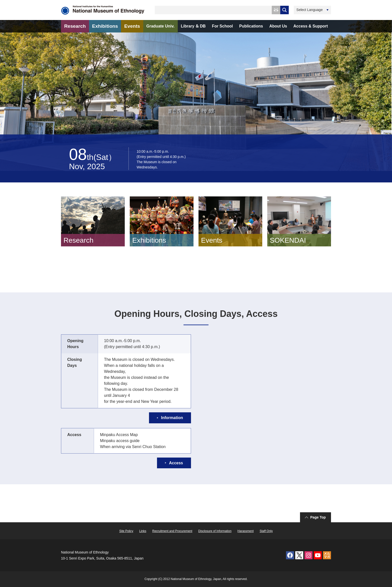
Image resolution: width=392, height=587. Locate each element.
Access (176, 463)
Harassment (246, 531)
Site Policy (126, 531)
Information (172, 418)
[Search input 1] (213, 10)
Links (143, 531)
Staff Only (266, 531)
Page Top (318, 517)
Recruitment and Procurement (172, 531)
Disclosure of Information (215, 531)
